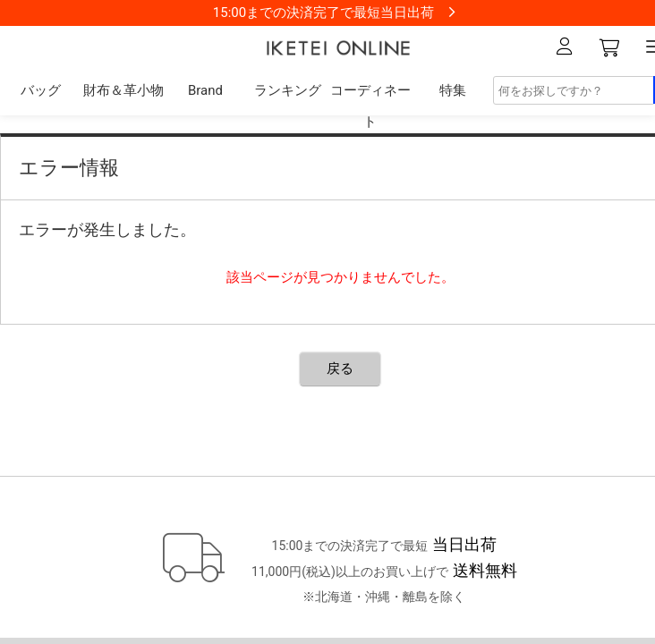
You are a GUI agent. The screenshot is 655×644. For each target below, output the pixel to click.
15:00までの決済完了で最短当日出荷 (323, 13)
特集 (453, 90)
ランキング (288, 90)
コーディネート (370, 106)
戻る (340, 369)
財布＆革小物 (123, 90)
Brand (205, 90)
